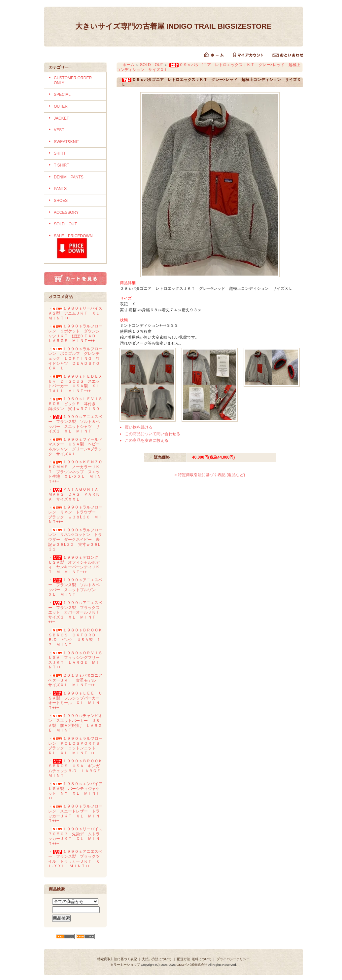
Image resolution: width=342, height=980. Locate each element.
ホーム (128, 65)
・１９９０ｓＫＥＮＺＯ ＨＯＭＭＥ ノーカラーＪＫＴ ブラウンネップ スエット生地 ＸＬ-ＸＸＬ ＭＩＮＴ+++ (77, 472)
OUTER (61, 106)
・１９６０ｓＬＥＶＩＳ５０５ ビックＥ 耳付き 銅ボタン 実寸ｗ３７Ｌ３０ (75, 404)
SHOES (61, 201)
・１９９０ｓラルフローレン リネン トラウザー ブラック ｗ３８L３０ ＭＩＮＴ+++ (75, 514)
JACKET (61, 118)
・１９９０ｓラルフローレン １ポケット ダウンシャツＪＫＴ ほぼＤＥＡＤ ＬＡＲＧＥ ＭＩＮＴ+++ (75, 333)
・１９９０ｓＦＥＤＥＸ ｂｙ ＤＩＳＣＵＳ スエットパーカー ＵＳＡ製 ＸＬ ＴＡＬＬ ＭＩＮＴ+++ (77, 384)
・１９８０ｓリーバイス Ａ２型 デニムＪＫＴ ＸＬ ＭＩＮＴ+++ (77, 313)
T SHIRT (61, 165)
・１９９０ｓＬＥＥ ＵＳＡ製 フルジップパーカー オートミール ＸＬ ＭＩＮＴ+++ (76, 700)
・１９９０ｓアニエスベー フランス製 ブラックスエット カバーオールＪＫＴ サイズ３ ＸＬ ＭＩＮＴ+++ (76, 612)
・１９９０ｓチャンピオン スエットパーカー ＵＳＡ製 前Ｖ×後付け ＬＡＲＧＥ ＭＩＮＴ (75, 723)
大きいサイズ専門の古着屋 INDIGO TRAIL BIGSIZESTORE (177, 26)
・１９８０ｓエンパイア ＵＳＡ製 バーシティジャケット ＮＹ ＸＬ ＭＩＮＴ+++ (77, 791)
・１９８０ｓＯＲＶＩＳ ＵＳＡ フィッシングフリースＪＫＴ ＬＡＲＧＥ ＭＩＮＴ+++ (77, 660)
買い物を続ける (139, 427)
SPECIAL (62, 94)
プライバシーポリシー (233, 959)
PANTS (60, 189)
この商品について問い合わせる (153, 434)
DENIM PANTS (69, 177)
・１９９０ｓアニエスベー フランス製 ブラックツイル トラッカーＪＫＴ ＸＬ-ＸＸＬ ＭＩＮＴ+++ (75, 859)
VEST (59, 130)
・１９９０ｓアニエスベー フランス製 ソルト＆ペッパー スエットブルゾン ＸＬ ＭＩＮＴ (75, 587)
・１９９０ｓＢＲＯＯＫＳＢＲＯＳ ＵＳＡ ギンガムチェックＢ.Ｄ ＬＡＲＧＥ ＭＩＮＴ (76, 768)
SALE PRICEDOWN (78, 247)
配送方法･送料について (194, 959)
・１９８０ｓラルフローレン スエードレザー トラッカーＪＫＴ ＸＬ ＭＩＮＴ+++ (75, 813)
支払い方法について (157, 959)
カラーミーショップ (125, 965)
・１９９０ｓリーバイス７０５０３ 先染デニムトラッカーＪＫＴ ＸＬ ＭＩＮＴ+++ (75, 836)
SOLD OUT (65, 224)
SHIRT (60, 153)
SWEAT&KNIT (67, 142)
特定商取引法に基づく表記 (117, 959)
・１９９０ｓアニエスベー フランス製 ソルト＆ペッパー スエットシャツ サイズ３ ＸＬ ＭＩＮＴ (75, 424)
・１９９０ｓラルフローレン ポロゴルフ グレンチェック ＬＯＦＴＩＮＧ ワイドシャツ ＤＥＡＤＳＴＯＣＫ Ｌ (75, 359)
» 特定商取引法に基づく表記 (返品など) (210, 475)
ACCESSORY (66, 212)
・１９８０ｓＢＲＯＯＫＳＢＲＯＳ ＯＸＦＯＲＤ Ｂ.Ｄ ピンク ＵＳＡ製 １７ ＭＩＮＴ (75, 637)
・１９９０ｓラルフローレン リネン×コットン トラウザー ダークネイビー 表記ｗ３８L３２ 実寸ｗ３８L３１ (75, 540)
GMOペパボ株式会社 (192, 965)
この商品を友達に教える (147, 440)
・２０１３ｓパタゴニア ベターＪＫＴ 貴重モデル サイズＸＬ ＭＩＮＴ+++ (77, 680)
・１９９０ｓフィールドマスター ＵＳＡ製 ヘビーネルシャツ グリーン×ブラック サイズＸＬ (75, 447)
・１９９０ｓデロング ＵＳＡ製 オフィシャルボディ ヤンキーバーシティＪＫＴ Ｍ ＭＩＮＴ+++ (75, 565)
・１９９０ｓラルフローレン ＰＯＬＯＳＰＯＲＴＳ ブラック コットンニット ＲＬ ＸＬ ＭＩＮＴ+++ (76, 746)
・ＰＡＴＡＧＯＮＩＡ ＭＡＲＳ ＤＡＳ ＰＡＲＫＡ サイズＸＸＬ (75, 494)
